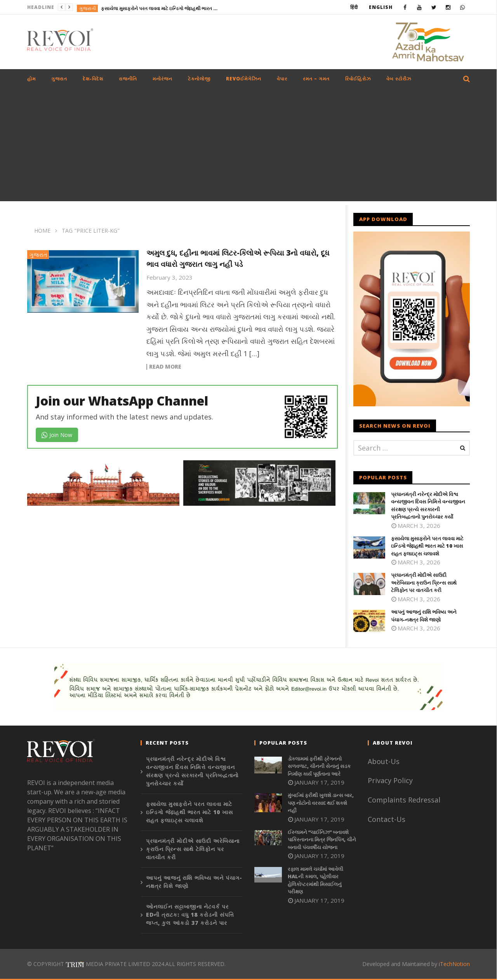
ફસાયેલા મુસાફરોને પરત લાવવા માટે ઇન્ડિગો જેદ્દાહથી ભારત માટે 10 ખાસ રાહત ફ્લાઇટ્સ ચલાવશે (159, 8)
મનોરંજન (162, 79)
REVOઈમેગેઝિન (244, 79)
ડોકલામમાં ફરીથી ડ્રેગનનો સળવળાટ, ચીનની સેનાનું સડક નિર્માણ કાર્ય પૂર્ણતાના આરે (319, 766)
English (381, 7)
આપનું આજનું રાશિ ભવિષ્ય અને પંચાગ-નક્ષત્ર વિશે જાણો (424, 616)
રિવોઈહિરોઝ (358, 79)
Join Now (57, 435)
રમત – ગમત (316, 79)
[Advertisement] (248, 147)
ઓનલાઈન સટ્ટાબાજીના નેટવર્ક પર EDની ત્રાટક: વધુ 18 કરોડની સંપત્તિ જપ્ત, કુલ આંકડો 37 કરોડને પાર (190, 915)
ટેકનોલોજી (199, 79)
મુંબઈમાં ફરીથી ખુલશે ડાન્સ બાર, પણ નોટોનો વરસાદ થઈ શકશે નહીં (321, 803)
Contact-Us (388, 819)
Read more (165, 367)
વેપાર (282, 79)
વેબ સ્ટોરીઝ (399, 79)
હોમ (31, 79)
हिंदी (354, 7)
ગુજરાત (59, 79)
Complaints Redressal (404, 800)
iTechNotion (454, 964)
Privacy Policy (390, 780)
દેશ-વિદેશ (93, 79)
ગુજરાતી (88, 8)
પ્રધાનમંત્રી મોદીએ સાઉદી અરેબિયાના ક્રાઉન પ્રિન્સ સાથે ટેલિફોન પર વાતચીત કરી (424, 582)
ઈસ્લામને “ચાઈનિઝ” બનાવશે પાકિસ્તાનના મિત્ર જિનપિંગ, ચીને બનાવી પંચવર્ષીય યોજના (322, 840)
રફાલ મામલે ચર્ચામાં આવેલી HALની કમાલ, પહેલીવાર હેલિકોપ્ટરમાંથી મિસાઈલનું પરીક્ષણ (315, 880)
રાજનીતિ (128, 79)
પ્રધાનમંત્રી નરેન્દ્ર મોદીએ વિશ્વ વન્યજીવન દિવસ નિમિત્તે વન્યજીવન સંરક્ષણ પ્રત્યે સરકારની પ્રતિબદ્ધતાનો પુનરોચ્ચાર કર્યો (428, 506)
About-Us (385, 761)
